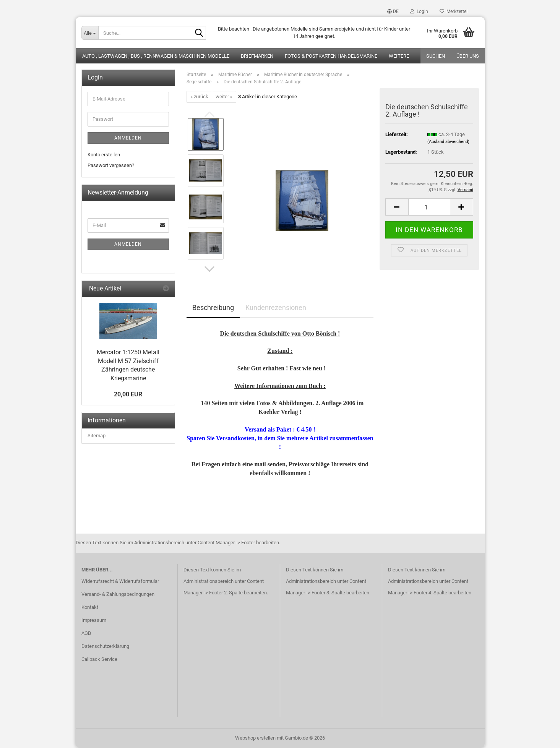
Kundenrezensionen (276, 307)
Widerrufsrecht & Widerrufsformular (120, 581)
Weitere (399, 56)
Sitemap (97, 436)
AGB (86, 633)
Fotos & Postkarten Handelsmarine (331, 56)
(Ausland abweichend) (448, 142)
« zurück (199, 97)
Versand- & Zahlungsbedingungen (118, 594)
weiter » (224, 97)
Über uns (468, 56)
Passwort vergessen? (111, 165)
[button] (393, 11)
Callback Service (99, 659)
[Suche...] (90, 33)
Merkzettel (454, 11)
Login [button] (419, 11)
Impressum (94, 620)
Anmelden (128, 138)
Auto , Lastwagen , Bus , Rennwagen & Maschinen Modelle (156, 56)
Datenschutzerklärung (105, 646)
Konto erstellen (104, 155)
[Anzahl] (429, 207)
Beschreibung (213, 307)
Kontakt (90, 607)
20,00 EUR (128, 394)
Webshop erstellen (255, 738)
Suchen (436, 56)
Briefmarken (257, 56)
